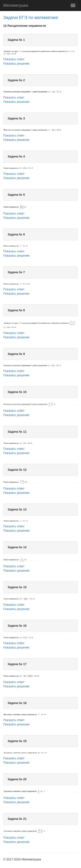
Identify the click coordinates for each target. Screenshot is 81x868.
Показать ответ (14, 59)
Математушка (16, 5)
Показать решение (16, 64)
